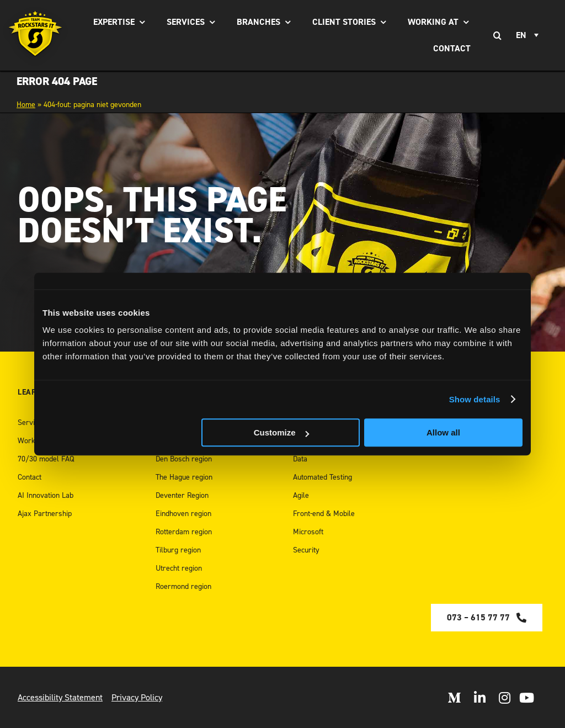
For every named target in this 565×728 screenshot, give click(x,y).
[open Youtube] (527, 698)
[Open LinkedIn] (480, 698)
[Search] (497, 35)
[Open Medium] (454, 698)
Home (26, 105)
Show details (475, 399)
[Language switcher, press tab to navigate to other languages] (529, 35)
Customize (281, 432)
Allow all (443, 432)
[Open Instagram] (505, 698)
